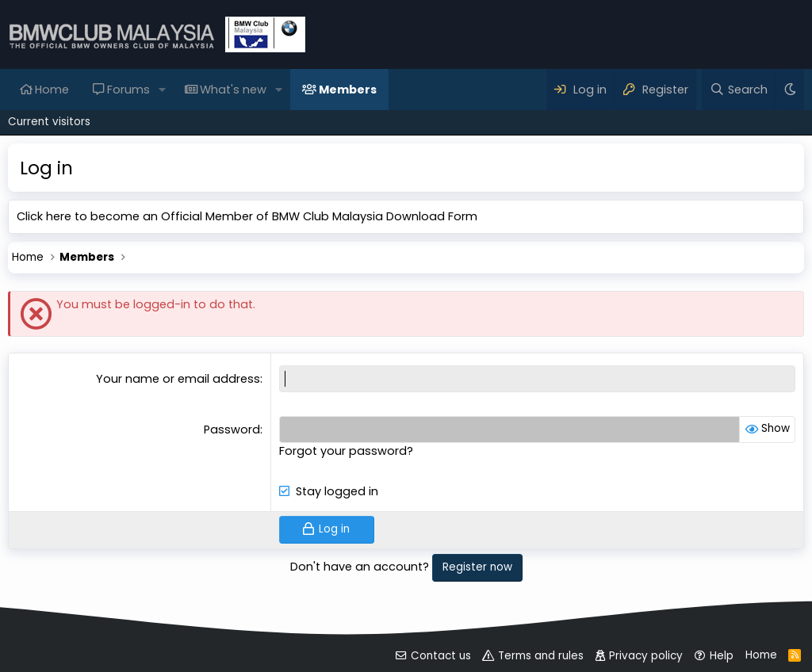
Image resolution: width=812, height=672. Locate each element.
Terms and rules (541, 656)
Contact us (441, 656)
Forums (128, 90)
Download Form (432, 216)
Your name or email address (178, 379)
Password (232, 430)
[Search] (739, 90)
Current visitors (49, 122)
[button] (162, 90)
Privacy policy (646, 656)
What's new (233, 90)
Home (52, 90)
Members (348, 90)
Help (722, 656)
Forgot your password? (346, 451)
